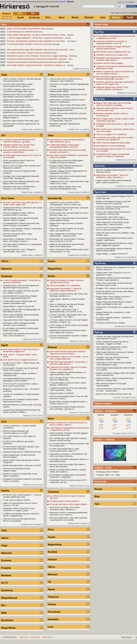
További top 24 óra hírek (125, 326)
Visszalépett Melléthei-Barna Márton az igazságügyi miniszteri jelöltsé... (19, 380)
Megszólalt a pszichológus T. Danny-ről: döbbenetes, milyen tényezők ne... (112, 176)
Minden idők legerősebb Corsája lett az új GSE (22, 465)
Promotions (54, 612)
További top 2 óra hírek (125, 160)
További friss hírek (80, 69)
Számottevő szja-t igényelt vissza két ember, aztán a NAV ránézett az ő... (21, 335)
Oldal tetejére (126, 637)
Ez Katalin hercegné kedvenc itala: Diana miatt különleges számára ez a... (69, 295)
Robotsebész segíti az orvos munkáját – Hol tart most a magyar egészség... (38, 56)
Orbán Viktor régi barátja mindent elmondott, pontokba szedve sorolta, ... (114, 284)
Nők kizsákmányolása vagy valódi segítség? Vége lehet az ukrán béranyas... (38, 50)
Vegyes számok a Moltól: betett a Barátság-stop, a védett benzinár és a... (114, 181)
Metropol (53, 574)
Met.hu (109, 472)
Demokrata (7, 590)
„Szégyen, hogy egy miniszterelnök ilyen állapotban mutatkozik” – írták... (113, 358)
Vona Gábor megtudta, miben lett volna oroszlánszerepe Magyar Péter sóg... (19, 90)
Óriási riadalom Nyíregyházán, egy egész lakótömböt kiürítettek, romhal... (37, 35)
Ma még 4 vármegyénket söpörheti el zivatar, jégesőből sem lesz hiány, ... (37, 41)
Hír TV (5, 583)
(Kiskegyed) (49, 29)
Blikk (4, 613)
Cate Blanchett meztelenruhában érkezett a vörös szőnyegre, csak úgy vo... (67, 408)
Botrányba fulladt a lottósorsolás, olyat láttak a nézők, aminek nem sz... (115, 292)
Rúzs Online (8, 198)
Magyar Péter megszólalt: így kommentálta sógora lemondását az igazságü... (114, 104)
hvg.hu (52, 261)
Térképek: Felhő (103, 475)
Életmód (89, 17)
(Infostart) (56, 44)
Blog (97, 496)
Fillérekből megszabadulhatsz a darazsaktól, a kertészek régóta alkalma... (115, 59)
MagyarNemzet (9, 598)
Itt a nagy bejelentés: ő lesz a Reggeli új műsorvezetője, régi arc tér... (19, 251)
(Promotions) (72, 41)
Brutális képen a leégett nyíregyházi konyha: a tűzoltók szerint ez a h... (68, 403)
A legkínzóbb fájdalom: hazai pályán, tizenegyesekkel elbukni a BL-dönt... (64, 146)
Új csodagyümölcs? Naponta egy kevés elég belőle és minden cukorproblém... (21, 224)
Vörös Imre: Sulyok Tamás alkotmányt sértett (68, 105)
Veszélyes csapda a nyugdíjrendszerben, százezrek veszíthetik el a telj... (113, 208)
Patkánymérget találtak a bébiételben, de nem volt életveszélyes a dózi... (68, 96)
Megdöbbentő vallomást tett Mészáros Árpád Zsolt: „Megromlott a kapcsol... (114, 244)
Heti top (99, 332)
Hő (112, 475)
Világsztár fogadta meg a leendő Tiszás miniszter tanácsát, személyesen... (112, 88)
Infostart (52, 559)
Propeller (6, 568)
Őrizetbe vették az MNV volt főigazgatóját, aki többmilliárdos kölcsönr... (21, 311)
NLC (4, 605)
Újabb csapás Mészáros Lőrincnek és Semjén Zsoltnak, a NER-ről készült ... (115, 353)
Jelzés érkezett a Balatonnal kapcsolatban (113, 143)
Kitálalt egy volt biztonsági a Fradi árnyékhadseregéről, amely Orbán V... (18, 106)
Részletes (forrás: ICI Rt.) (123, 433)
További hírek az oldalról (31, 129)
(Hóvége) (70, 65)
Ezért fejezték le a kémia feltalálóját (111, 146)
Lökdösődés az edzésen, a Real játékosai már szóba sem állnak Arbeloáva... (68, 455)
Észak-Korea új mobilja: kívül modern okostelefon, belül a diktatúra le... (65, 508)
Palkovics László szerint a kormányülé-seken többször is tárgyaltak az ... (68, 177)
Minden (116, 17)
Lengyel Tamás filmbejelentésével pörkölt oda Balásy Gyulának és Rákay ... (21, 411)
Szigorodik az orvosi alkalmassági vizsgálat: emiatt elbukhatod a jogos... (114, 364)
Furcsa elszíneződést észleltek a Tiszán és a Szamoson (30, 44)
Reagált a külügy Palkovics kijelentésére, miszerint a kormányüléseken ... (66, 167)
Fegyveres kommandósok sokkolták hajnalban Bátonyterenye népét (35, 62)
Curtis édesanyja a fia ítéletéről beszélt (23, 32)
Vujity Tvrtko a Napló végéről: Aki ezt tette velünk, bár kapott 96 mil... (67, 230)
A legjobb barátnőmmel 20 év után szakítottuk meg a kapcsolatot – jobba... (68, 389)
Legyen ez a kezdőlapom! (126, 2)
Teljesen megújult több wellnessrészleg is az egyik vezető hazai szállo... (68, 373)
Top (33, 13)
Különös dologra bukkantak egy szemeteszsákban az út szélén (16, 432)
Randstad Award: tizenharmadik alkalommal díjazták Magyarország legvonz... (21, 287)
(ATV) (70, 59)
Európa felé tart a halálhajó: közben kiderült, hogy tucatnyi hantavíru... (21, 401)
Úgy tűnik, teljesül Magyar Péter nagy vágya (21, 121)
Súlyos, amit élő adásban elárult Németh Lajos (26, 29)
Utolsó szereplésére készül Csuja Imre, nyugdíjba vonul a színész (19, 162)
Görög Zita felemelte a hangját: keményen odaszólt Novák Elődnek (113, 48)
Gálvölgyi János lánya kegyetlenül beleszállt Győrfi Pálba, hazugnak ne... (21, 177)
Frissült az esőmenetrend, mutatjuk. (111, 323)
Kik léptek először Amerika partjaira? (64, 501)
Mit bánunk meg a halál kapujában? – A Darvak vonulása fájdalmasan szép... (22, 496)
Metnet (116, 472)
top (40, 339)
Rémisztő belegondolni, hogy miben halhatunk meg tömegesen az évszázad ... (68, 519)
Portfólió (53, 552)
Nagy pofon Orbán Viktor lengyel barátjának (21, 320)
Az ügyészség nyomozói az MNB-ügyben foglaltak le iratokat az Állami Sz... (66, 162)
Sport (62, 17)
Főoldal (7, 17)
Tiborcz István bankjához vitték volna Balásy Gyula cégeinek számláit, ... (21, 316)
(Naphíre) (70, 35)
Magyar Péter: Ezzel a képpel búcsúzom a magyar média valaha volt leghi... (113, 298)
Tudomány (54, 492)
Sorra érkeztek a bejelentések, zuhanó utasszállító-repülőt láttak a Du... (112, 348)
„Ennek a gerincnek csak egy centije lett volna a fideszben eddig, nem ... (69, 214)
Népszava (6, 269)
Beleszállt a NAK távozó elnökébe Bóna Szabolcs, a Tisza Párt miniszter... (19, 188)
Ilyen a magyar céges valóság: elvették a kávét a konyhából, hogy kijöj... (115, 120)
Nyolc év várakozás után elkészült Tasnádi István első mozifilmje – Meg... (67, 305)
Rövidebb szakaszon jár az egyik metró (112, 55)
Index (4, 75)
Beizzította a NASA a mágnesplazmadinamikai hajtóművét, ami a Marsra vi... (68, 514)
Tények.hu (53, 597)
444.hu (5, 261)
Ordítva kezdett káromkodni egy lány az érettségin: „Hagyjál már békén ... (112, 343)
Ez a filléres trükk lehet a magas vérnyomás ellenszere (29, 53)
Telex (4, 531)
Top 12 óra (100, 192)
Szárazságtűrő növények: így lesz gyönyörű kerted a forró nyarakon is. (21, 369)
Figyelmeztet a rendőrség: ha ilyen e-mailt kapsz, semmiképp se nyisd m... (20, 240)
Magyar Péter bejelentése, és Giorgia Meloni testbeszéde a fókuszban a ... (21, 101)
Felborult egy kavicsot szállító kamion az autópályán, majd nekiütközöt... (66, 80)
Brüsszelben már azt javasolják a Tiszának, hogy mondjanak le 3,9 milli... (67, 240)
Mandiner (6, 575)
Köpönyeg (100, 472)
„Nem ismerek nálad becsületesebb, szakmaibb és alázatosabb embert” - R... (69, 209)
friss (34, 339)
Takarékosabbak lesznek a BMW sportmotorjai (22, 452)
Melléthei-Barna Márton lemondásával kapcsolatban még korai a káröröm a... (19, 96)
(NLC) (41, 32)
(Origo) (54, 53)
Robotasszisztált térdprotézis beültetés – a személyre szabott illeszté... (20, 151)
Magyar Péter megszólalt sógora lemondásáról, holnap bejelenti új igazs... (69, 219)
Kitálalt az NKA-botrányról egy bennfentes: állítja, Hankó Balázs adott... (67, 245)
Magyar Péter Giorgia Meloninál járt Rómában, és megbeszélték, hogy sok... (68, 120)
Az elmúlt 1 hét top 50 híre (124, 397)
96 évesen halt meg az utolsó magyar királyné (68, 504)
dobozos (27, 339)
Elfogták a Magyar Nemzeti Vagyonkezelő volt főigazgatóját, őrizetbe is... (68, 172)
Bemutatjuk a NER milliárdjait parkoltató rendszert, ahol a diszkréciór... (19, 324)
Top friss (99, 32)
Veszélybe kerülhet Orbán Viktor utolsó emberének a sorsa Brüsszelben (19, 111)
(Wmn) (72, 50)
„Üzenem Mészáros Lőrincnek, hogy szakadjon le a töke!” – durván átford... (115, 390)
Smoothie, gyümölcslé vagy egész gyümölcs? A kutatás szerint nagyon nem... (115, 83)
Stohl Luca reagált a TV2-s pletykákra (112, 134)
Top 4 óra (100, 166)
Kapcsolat (24, 637)
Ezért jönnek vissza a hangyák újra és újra (113, 52)
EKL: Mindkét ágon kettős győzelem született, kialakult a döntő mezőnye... (68, 439)
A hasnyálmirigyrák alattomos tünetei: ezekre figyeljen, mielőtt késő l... (114, 239)
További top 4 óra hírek (125, 186)
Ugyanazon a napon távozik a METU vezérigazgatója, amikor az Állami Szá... (66, 204)
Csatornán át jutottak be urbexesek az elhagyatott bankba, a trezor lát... (112, 42)
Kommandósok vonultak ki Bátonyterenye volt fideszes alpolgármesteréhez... (68, 109)
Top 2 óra (100, 99)
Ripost (51, 589)
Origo (4, 545)
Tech (48, 17)
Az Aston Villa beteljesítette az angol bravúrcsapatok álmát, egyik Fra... (18, 85)
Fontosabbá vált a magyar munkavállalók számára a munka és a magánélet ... (113, 155)
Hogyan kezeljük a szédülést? (62, 393)
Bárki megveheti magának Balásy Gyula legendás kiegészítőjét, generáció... (112, 78)
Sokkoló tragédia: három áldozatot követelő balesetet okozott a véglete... (21, 219)
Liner (51, 627)
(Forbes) (68, 38)
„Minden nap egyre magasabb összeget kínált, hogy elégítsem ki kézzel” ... (115, 338)
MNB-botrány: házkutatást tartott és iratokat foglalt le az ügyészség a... (67, 101)
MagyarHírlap (8, 628)
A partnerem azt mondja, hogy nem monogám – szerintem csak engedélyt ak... (116, 139)
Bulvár (75, 17)
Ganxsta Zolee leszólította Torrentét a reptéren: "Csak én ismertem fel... (69, 337)
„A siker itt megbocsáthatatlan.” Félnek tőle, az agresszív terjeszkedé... (36, 38)
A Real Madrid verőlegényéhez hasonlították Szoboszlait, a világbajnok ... (68, 476)
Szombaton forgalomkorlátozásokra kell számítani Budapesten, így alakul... (38, 59)
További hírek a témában (31, 524)
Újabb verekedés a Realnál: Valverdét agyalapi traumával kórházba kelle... (22, 80)
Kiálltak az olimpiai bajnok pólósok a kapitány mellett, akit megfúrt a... (68, 471)
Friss (20, 13)
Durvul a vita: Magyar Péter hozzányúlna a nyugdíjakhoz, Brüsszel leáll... (113, 213)
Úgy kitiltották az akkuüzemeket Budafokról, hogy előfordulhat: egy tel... (67, 141)
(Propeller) (66, 62)
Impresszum (35, 637)
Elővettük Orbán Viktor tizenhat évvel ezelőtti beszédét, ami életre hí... (68, 151)
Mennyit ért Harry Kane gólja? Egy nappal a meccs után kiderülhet (67, 465)
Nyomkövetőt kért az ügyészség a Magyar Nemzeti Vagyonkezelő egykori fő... (20, 297)
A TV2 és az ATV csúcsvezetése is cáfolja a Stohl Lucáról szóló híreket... (114, 229)
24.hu (51, 75)
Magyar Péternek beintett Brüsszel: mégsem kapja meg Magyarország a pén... (114, 303)
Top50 (130, 17)
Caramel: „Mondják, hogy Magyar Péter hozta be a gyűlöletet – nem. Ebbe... (68, 316)
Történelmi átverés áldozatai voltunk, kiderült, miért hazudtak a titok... (115, 109)
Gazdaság (34, 17)
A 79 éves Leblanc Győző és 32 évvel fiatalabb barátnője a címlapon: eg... (69, 321)
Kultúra (5, 491)
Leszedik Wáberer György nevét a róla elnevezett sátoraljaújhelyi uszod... (65, 188)
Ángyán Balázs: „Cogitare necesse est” (112, 254)
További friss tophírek (126, 93)
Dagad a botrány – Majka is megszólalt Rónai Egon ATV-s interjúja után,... (115, 379)
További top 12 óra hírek (125, 257)
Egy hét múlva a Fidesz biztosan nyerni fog (114, 394)
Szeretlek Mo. (55, 198)
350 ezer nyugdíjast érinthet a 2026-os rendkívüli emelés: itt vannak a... (19, 214)
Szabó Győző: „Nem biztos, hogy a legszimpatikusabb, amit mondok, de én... (113, 218)
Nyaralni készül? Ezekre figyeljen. (110, 63)
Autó (103, 17)
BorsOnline (7, 620)
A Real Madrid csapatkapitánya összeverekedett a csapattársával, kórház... (116, 37)
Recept (98, 489)
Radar (118, 475)
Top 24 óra (100, 263)
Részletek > (63, 2)
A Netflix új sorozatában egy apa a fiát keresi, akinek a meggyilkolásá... (21, 515)
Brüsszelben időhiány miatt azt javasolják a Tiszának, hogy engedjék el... (114, 279)
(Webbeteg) (73, 56)
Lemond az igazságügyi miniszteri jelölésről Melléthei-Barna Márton (114, 250)
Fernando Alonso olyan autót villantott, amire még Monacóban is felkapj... (21, 448)
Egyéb (20, 17)
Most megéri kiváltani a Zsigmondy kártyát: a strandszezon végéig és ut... (37, 65)
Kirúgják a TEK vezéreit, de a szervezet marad (115, 288)
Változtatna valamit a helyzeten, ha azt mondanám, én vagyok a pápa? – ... (19, 509)
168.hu (51, 567)
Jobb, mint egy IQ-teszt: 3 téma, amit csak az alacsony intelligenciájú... (68, 379)
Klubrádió (53, 619)
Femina (52, 604)
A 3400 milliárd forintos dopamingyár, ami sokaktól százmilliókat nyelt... (20, 302)
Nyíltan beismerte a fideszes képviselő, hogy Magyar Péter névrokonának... (21, 182)
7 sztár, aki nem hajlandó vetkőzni (17, 500)
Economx (6, 560)
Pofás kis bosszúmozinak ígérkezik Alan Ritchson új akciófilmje (19, 520)
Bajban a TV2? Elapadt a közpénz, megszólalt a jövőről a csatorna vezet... (23, 230)
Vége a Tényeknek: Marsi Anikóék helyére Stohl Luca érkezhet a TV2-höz (69, 251)
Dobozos (7, 14)
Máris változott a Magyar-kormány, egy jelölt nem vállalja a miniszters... (21, 292)
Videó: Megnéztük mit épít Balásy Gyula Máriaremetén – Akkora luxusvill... (112, 223)
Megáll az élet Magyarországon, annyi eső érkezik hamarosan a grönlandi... (113, 203)
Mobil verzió (47, 637)
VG (50, 582)
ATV (3, 136)
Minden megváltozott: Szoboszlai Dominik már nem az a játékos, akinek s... (115, 73)
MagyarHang (55, 269)
